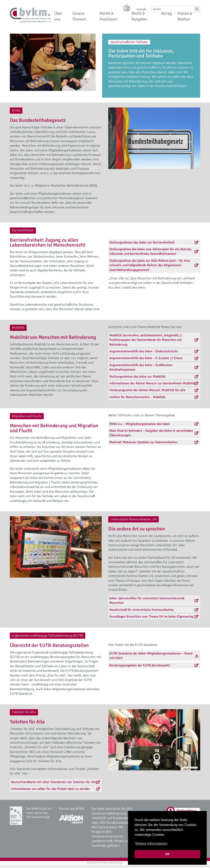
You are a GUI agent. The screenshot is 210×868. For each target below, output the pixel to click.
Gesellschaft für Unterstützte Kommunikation (142, 610)
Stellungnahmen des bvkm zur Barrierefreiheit (142, 242)
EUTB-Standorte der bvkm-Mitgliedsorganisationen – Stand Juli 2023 (151, 656)
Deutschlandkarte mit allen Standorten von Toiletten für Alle (54, 782)
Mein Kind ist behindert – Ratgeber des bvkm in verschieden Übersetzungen (151, 433)
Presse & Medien (185, 16)
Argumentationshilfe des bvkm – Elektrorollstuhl (144, 351)
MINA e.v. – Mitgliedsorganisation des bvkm (140, 424)
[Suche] (173, 9)
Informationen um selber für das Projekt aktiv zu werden (50, 789)
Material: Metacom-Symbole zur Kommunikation (143, 442)
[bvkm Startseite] (30, 15)
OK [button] (167, 854)
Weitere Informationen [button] (151, 843)
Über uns (58, 16)
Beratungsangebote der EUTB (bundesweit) (140, 665)
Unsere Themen (79, 16)
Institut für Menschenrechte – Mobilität (137, 397)
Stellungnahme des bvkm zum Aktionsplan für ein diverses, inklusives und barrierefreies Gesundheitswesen (151, 251)
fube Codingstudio (113, 863)
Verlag (166, 13)
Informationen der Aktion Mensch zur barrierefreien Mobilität (152, 383)
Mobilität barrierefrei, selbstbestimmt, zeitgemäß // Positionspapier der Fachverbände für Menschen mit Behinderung (146, 340)
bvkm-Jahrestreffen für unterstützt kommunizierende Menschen (147, 601)
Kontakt (142, 9)
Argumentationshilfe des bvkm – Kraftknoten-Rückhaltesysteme (141, 367)
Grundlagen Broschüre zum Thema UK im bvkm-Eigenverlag (151, 617)
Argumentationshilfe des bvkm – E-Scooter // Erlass (146, 358)
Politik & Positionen (108, 16)
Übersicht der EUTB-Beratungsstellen (49, 645)
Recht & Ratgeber (139, 16)
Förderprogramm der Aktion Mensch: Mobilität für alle (147, 390)
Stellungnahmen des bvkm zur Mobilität (137, 377)
